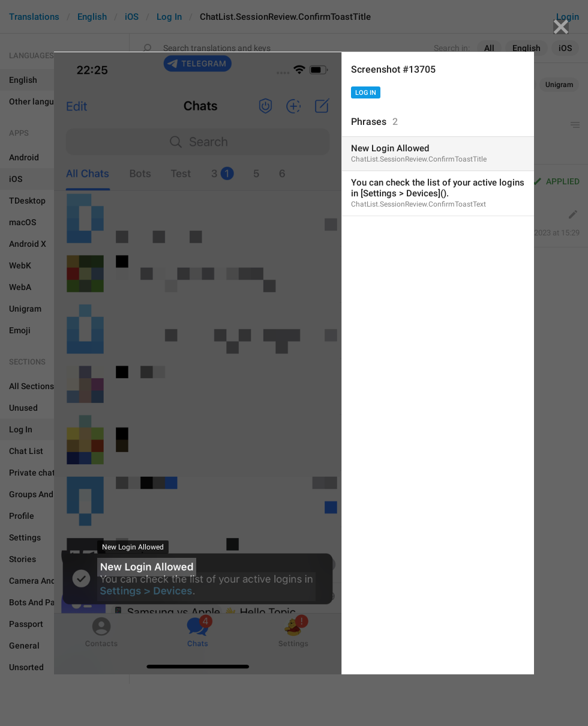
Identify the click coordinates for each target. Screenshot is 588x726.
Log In (366, 93)
